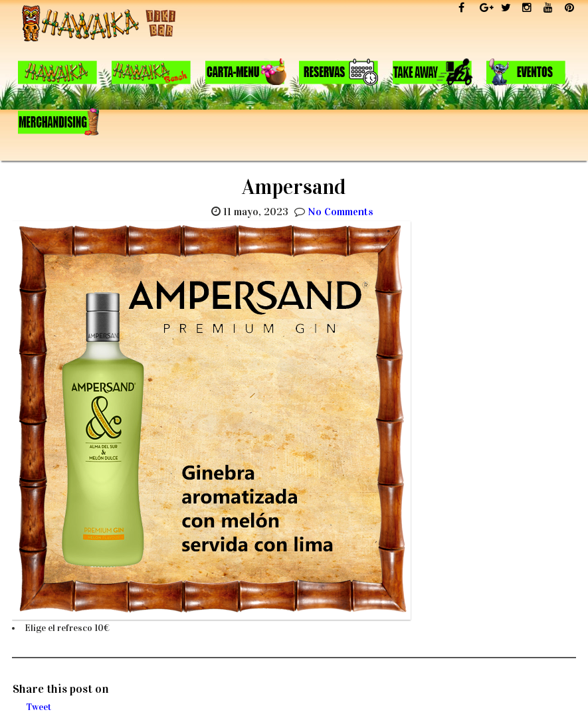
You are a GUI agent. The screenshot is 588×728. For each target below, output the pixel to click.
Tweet (39, 707)
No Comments (341, 212)
